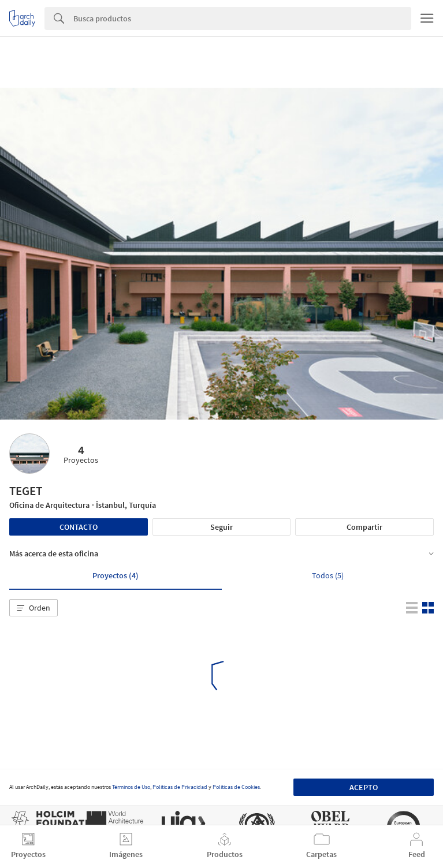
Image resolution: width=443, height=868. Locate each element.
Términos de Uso (131, 787)
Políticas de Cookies (236, 787)
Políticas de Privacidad (180, 787)
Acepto (364, 787)
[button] (33, 608)
